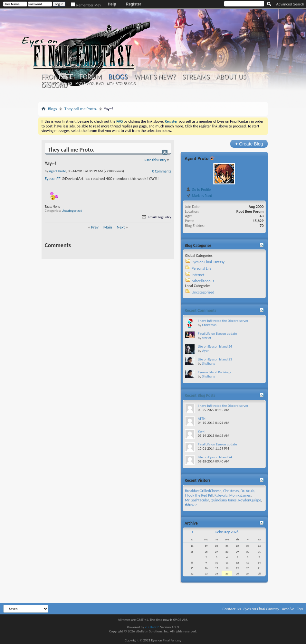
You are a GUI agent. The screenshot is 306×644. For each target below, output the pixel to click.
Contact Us (232, 609)
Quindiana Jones (224, 500)
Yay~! (202, 431)
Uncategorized (72, 211)
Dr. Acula (248, 491)
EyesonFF (53, 178)
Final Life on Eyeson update (217, 334)
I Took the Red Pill (199, 495)
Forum (91, 77)
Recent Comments (200, 310)
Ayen (206, 351)
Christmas (209, 325)
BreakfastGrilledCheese (203, 491)
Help (112, 4)
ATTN (201, 419)
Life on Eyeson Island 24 (215, 346)
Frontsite (57, 77)
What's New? (155, 77)
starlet (206, 338)
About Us (231, 77)
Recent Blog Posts (200, 395)
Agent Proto (196, 158)
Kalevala (221, 495)
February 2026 (227, 532)
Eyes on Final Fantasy (208, 262)
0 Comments (162, 171)
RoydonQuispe (250, 500)
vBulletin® (152, 627)
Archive (288, 609)
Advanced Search (290, 4)
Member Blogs (121, 83)
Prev (95, 227)
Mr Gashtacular (197, 500)
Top (300, 609)
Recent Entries (57, 83)
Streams (196, 77)
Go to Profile (198, 190)
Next (121, 227)
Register (133, 4)
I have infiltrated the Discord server (223, 321)
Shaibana (209, 364)
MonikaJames (240, 495)
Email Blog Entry (156, 217)
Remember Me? (86, 5)
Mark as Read (199, 196)
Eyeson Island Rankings (214, 372)
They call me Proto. (81, 109)
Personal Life (202, 268)
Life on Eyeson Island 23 (215, 359)
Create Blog (249, 144)
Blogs (118, 77)
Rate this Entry (156, 160)
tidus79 (191, 505)
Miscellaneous (203, 281)
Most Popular (89, 83)
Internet (198, 275)
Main (108, 227)
